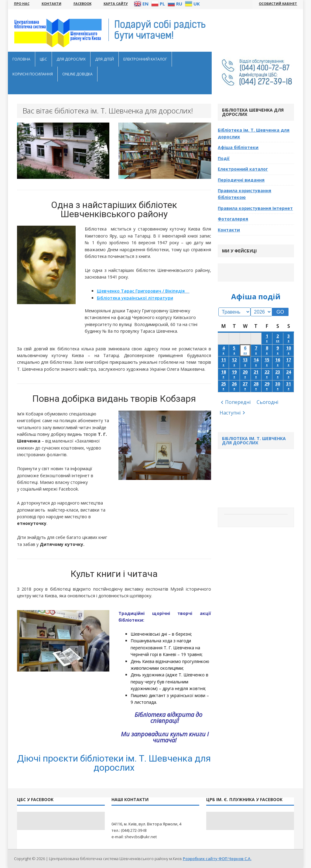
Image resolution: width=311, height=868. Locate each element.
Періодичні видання (241, 180)
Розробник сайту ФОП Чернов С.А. (217, 859)
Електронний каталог (145, 59)
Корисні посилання (33, 74)
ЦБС (43, 59)
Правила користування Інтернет (255, 208)
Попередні (238, 402)
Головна (21, 59)
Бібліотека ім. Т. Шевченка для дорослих (254, 133)
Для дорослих (71, 59)
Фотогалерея (233, 219)
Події (224, 158)
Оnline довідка (77, 74)
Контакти (229, 230)
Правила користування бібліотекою (244, 194)
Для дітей (104, 59)
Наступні (230, 413)
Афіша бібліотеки (238, 147)
